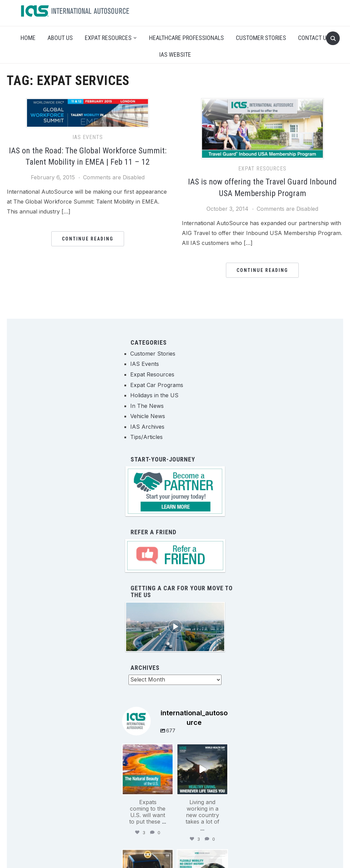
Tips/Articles (146, 437)
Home (28, 38)
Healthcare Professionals (186, 38)
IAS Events (88, 137)
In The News (147, 406)
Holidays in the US (154, 395)
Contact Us (314, 38)
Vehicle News (148, 416)
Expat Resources (108, 38)
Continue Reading (88, 239)
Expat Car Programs (157, 385)
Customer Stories (261, 38)
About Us (60, 38)
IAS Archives (147, 427)
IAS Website (175, 54)
